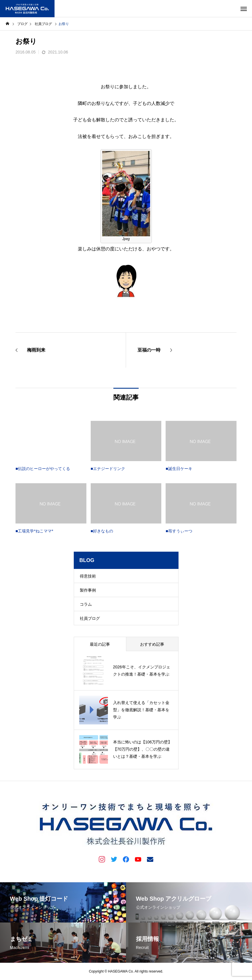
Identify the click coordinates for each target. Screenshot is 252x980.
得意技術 (88, 576)
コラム (86, 604)
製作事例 (88, 590)
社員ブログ (90, 618)
